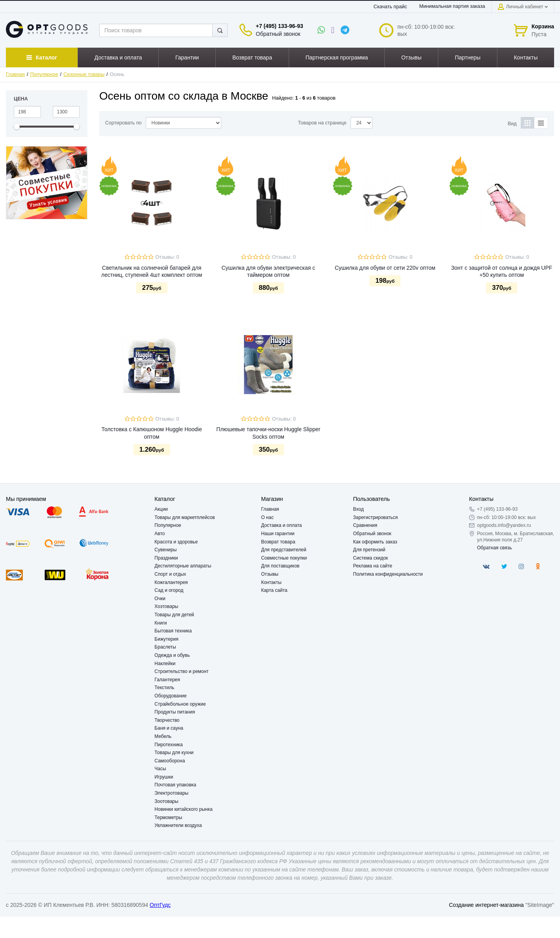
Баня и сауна (169, 728)
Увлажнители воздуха (178, 825)
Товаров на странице (322, 123)
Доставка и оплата (282, 525)
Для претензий (369, 550)
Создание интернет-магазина (486, 905)
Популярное (44, 74)
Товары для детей (174, 615)
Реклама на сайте (373, 566)
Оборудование (171, 696)
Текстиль (164, 688)
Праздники (166, 558)
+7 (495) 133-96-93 (280, 26)
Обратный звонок (278, 34)
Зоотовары (166, 801)
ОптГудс (160, 905)
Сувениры (165, 550)
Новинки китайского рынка (183, 809)
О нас (267, 517)
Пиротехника (169, 745)
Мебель (163, 736)
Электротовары (171, 793)
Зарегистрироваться (375, 517)
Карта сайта (274, 590)
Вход (359, 509)
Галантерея (167, 680)
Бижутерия (166, 639)
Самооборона (170, 761)
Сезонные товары (84, 74)
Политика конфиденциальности (388, 574)
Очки (160, 599)
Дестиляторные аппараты (183, 566)
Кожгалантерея (171, 582)
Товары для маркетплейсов (185, 517)
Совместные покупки (284, 558)
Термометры (168, 818)
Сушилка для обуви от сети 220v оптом (385, 268)
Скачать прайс (390, 7)
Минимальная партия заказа (452, 6)
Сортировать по (123, 123)
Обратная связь (494, 548)
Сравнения (365, 525)
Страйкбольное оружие (180, 704)
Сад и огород (169, 590)
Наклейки (165, 664)
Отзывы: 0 (167, 257)
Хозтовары (166, 606)
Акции (161, 509)
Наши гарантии (278, 534)
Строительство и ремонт (181, 671)
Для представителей (284, 550)
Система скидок (371, 558)
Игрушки (164, 777)
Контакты (271, 582)
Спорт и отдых (170, 574)
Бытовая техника (173, 631)
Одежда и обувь (172, 655)
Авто (159, 534)
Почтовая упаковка (175, 785)
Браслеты (165, 647)
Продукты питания (175, 712)
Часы (160, 769)
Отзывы (270, 574)
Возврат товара (278, 542)
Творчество (167, 720)
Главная (15, 74)
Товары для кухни (174, 753)
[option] (47, 183)
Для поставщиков (280, 566)
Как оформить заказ (375, 542)
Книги (160, 623)
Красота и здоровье (176, 542)
